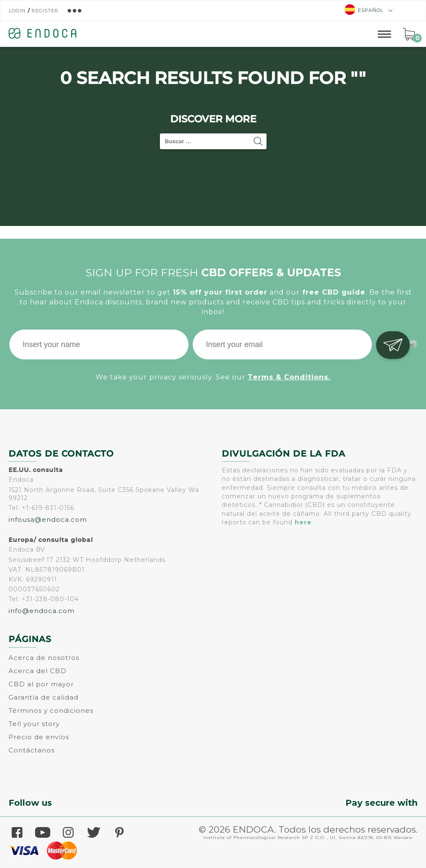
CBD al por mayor (41, 684)
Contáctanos (32, 750)
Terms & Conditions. (289, 377)
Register (45, 11)
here (303, 522)
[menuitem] (365, 10)
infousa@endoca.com (48, 519)
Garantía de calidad (43, 697)
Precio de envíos (39, 737)
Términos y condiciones (51, 710)
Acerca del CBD (38, 671)
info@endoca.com (42, 611)
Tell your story (34, 724)
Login (17, 11)
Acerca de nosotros (44, 658)
